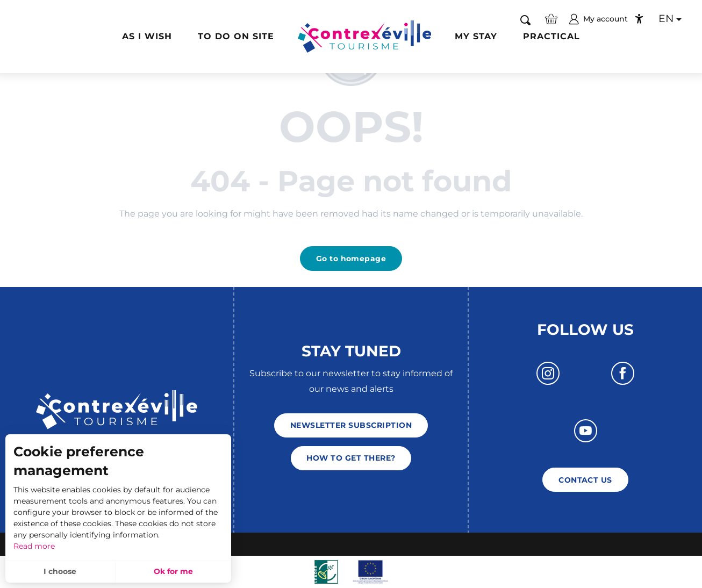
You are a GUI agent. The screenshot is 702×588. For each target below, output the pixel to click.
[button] (525, 20)
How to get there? (351, 458)
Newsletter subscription (351, 425)
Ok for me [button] (173, 571)
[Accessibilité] (639, 19)
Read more (34, 546)
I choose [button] (60, 571)
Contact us (585, 480)
